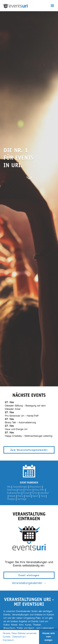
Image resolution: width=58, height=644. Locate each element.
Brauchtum (35, 487)
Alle (9, 487)
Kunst (26, 493)
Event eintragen (29, 576)
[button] (52, 6)
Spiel (28, 496)
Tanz (43, 496)
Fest (21, 490)
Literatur (44, 493)
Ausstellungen (20, 487)
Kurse (35, 493)
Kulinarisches (14, 493)
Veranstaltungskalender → (29, 583)
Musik (12, 496)
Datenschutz (19, 637)
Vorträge (22, 499)
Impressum (8, 640)
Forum (29, 490)
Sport (35, 496)
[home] (23, 6)
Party (20, 496)
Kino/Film (39, 490)
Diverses (12, 490)
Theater (11, 499)
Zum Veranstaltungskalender (29, 450)
